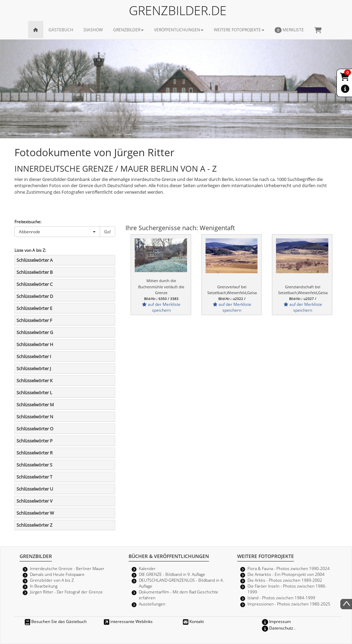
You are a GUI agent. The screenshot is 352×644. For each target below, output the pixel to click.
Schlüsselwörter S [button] (34, 465)
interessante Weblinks (128, 621)
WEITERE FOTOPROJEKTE (239, 30)
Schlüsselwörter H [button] (35, 344)
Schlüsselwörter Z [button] (34, 525)
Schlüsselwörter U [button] (35, 489)
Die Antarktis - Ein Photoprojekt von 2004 (286, 574)
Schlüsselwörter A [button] (35, 260)
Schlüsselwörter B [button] (35, 272)
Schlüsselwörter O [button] (35, 429)
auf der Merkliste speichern (161, 307)
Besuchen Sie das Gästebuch (56, 621)
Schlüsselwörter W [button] (35, 513)
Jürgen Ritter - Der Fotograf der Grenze (66, 592)
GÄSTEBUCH (61, 30)
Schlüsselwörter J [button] (34, 368)
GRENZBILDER (128, 30)
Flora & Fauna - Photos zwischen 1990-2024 (289, 568)
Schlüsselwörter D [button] (35, 296)
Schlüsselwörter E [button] (34, 308)
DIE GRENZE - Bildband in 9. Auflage (172, 574)
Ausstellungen (152, 604)
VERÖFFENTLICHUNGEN (179, 30)
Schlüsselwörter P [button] (35, 441)
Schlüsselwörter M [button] (35, 405)
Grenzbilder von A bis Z (52, 580)
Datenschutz (278, 628)
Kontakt (193, 621)
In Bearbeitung (44, 586)
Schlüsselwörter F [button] (34, 320)
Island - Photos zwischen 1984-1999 (281, 598)
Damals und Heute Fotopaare (57, 574)
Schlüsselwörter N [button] (35, 417)
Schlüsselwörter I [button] (34, 356)
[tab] (65, 260)
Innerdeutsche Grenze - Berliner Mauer (67, 568)
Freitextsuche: (28, 222)
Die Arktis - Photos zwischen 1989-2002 (285, 580)
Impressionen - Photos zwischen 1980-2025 (289, 604)
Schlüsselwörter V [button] (35, 501)
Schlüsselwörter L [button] (34, 393)
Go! (107, 232)
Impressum (276, 621)
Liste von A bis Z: (30, 250)
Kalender (147, 568)
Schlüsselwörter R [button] (35, 453)
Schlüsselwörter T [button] (34, 477)
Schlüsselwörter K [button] (35, 380)
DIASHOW (93, 30)
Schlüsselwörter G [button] (35, 332)
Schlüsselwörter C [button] (35, 284)
